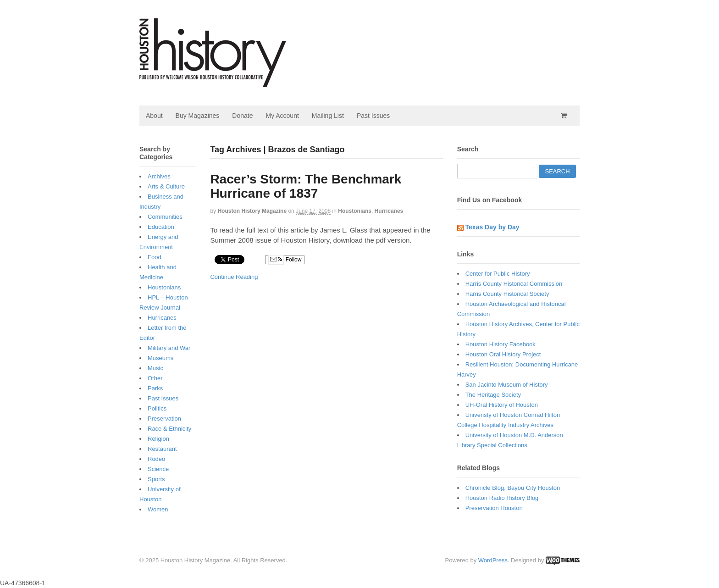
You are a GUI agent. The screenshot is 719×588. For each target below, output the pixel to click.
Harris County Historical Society (507, 294)
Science (158, 469)
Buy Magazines (198, 116)
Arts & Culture (166, 186)
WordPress (493, 560)
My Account (282, 116)
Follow (285, 260)
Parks (155, 388)
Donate (242, 116)
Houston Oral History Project (503, 354)
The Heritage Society (493, 395)
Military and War (169, 348)
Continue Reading (234, 277)
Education (161, 227)
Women (158, 509)
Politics (157, 408)
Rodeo (156, 459)
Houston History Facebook (501, 344)
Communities (165, 217)
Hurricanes (389, 211)
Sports (156, 479)
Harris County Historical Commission (514, 284)
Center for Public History (498, 274)
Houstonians (355, 211)
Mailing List (328, 116)
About (154, 116)
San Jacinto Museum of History (507, 385)
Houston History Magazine (252, 211)
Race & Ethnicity (169, 429)
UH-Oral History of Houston (502, 405)
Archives (159, 176)
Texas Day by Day (492, 227)
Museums (160, 358)
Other (155, 378)
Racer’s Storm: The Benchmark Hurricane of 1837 (306, 186)
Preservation (164, 419)
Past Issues (373, 116)
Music (155, 368)
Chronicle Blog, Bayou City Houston (513, 488)
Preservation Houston (494, 508)
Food (155, 257)
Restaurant (162, 449)
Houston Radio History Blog (502, 498)
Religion (158, 439)
